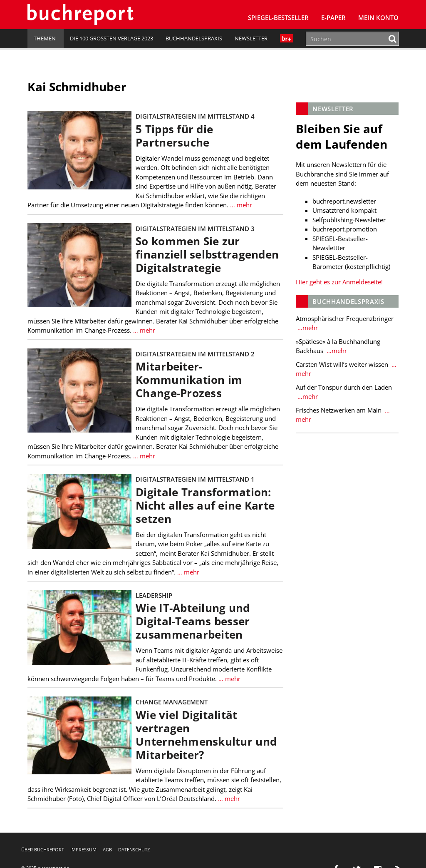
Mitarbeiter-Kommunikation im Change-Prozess (189, 380)
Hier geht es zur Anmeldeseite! (339, 282)
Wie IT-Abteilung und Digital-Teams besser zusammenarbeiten (193, 621)
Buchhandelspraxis (194, 38)
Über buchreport (43, 849)
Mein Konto (378, 17)
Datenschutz (134, 849)
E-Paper (333, 17)
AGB (107, 849)
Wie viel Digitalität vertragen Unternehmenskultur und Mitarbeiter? (206, 735)
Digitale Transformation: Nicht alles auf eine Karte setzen (205, 506)
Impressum (83, 849)
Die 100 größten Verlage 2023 (111, 38)
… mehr (240, 205)
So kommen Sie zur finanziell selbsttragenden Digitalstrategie (207, 255)
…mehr (307, 328)
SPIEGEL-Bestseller (278, 17)
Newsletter (251, 38)
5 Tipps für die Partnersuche (174, 136)
